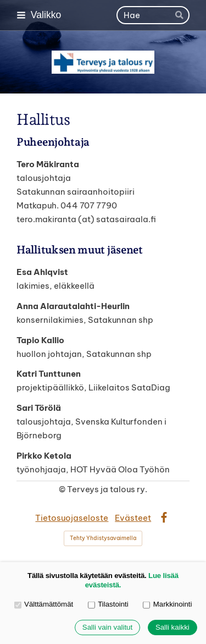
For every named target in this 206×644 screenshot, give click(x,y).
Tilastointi (108, 605)
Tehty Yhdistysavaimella (103, 538)
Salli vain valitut (107, 628)
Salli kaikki (172, 628)
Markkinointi (167, 605)
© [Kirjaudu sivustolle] (63, 489)
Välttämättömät (44, 605)
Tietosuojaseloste (72, 518)
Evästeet (133, 518)
